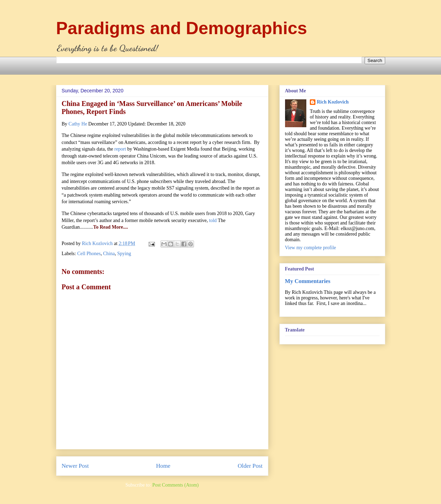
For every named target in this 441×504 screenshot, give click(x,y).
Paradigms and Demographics (182, 28)
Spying (124, 254)
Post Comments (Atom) (175, 485)
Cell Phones (89, 254)
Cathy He (78, 124)
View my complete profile (311, 248)
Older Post (250, 466)
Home (163, 466)
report (120, 149)
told (213, 220)
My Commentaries (308, 281)
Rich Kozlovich (333, 102)
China (109, 254)
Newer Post (75, 466)
